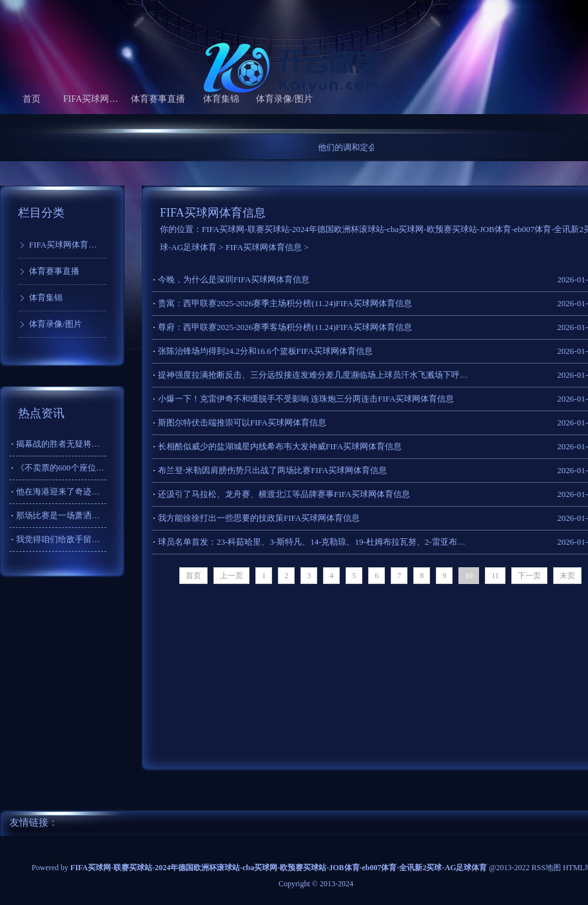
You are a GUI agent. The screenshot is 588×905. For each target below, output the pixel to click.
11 (495, 576)
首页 (32, 99)
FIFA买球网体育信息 (95, 99)
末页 (567, 576)
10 (469, 576)
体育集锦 (221, 99)
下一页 (529, 576)
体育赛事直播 (158, 99)
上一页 (231, 576)
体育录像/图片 (284, 99)
